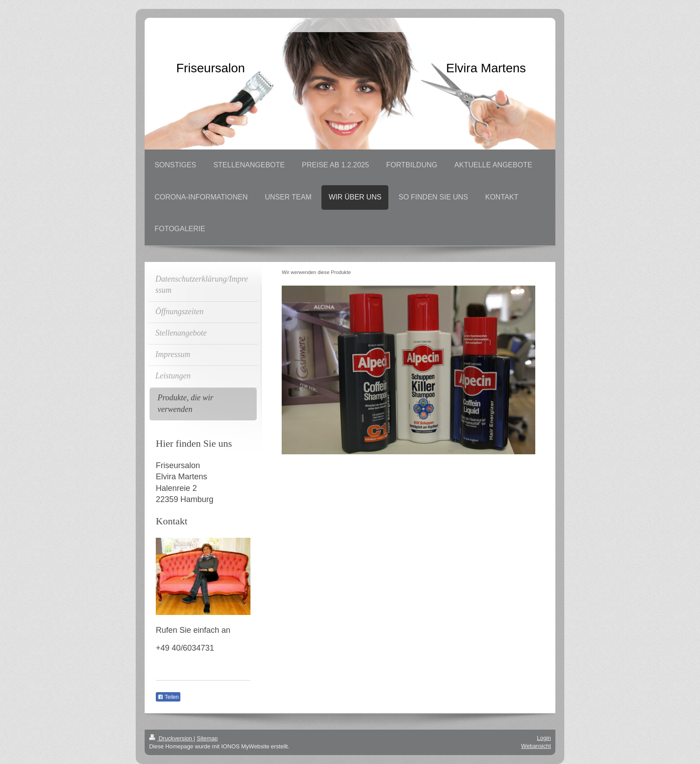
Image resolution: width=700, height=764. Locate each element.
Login (544, 738)
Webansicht (536, 746)
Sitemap (207, 738)
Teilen (168, 697)
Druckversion (171, 738)
